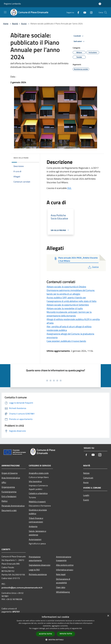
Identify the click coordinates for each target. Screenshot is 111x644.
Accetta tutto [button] (45, 634)
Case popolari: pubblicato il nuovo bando (66, 341)
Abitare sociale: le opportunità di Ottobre (66, 287)
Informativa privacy (65, 570)
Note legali (61, 574)
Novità (15, 24)
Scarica (93, 267)
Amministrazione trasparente (64, 559)
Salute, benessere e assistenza (37, 533)
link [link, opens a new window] (80, 628)
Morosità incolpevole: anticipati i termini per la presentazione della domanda (69, 314)
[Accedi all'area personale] (100, 4)
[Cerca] (106, 12)
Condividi (79, 36)
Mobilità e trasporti (37, 502)
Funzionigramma (9, 492)
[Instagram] (90, 12)
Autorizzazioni (35, 539)
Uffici (4, 482)
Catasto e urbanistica (38, 493)
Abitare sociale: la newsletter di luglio (65, 308)
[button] (56, 640)
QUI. (69, 188)
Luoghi (86, 495)
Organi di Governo (10, 473)
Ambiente (33, 526)
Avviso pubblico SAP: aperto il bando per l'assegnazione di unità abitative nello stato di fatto (72, 299)
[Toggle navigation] (5, 12)
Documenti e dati (9, 510)
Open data (61, 587)
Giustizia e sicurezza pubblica (38, 512)
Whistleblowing (63, 592)
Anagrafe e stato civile (39, 473)
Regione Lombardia (12, 4)
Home (6, 24)
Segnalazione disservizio (40, 565)
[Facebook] (77, 12)
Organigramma (8, 487)
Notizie (86, 473)
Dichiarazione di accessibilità (63, 581)
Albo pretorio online (65, 565)
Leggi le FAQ (34, 570)
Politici (5, 501)
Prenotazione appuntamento (35, 559)
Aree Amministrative (11, 478)
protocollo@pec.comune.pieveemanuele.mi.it (22, 588)
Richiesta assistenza (38, 574)
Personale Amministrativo (13, 506)
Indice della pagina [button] (21, 158)
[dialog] (55, 629)
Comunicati (88, 478)
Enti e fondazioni (9, 496)
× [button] (108, 616)
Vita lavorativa (35, 481)
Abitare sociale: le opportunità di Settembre (68, 305)
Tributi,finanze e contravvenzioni (36, 520)
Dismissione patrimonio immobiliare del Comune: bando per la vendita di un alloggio (71, 292)
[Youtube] (84, 12)
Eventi (86, 500)
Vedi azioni (79, 41)
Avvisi (24, 24)
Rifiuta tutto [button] (66, 634)
